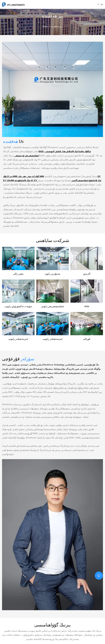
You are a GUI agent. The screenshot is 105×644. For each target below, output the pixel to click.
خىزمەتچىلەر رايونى (18, 339)
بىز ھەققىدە (57, 26)
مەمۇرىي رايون (53, 274)
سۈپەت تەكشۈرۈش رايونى (18, 307)
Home (45, 26)
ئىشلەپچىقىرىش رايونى (52, 307)
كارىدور (87, 274)
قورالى (87, 339)
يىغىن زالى (18, 274)
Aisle (87, 307)
